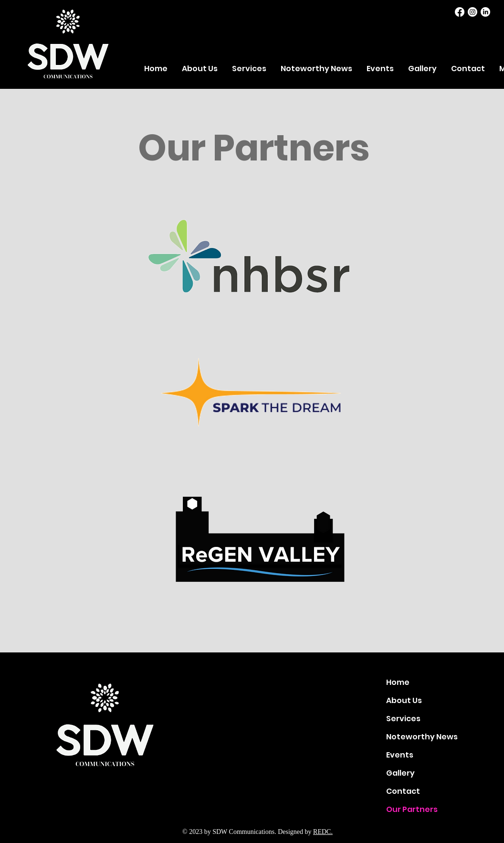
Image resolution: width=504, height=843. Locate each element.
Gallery (400, 773)
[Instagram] (472, 12)
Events (400, 755)
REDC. (323, 832)
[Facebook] (460, 12)
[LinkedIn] (485, 12)
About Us (404, 700)
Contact (403, 791)
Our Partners (412, 809)
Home (398, 682)
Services (403, 719)
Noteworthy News (420, 737)
